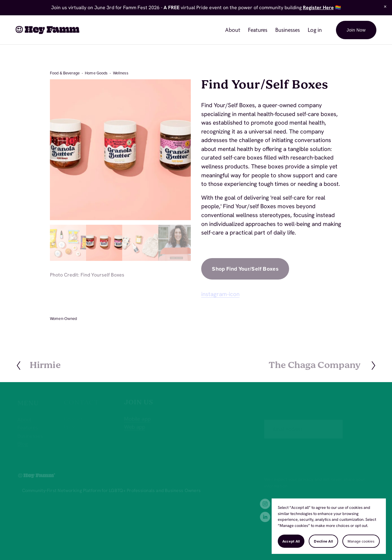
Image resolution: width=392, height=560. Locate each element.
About (233, 30)
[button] (385, 7)
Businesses (288, 30)
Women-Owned (63, 318)
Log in (315, 30)
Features (258, 30)
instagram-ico (219, 294)
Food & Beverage (65, 73)
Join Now (356, 30)
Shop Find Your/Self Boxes (245, 269)
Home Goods (96, 73)
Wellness (121, 73)
